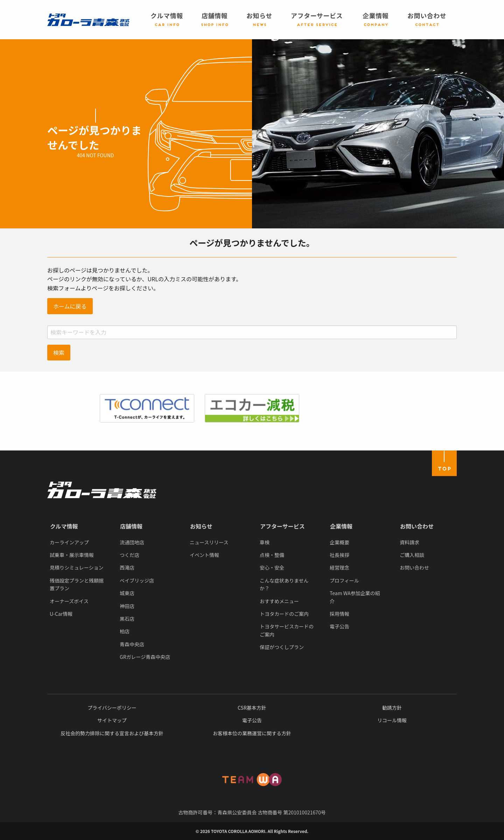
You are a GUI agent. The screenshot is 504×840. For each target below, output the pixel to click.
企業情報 (341, 526)
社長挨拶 (339, 555)
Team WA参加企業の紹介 (355, 597)
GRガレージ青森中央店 (145, 657)
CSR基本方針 (252, 708)
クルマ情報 (64, 526)
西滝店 (127, 567)
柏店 (125, 631)
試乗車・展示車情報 (72, 555)
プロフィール (344, 580)
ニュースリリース (209, 542)
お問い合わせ (417, 526)
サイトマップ (112, 720)
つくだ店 (129, 555)
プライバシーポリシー (112, 708)
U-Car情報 (61, 614)
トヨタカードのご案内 (284, 614)
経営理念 (339, 567)
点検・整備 (272, 555)
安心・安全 (272, 567)
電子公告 (339, 626)
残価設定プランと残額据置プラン (77, 584)
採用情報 (339, 614)
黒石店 (127, 619)
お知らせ (201, 526)
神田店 (127, 606)
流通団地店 (132, 542)
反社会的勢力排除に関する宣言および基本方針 (112, 733)
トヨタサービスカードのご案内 (287, 630)
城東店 (127, 593)
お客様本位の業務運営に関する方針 (252, 733)
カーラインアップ (69, 542)
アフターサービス (282, 526)
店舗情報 (131, 526)
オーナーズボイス (69, 601)
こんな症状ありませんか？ (284, 584)
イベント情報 (204, 555)
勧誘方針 (392, 708)
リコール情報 (392, 720)
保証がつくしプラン (282, 647)
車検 (265, 542)
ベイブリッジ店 (137, 580)
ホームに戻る (70, 306)
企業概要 (339, 542)
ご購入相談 (412, 555)
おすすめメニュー (279, 601)
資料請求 (409, 542)
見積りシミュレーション (76, 567)
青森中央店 (132, 644)
